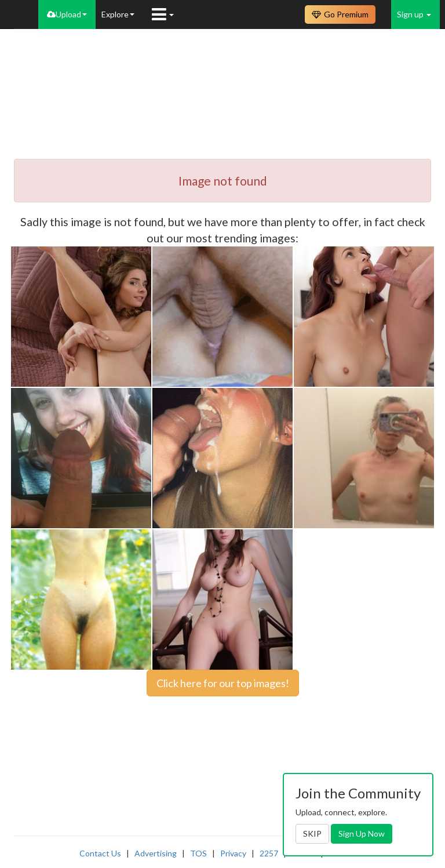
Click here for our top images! (223, 683)
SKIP (312, 834)
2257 (269, 853)
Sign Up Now (362, 834)
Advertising (156, 853)
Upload (67, 14)
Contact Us (100, 853)
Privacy (233, 853)
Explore (118, 14)
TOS (198, 853)
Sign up (414, 14)
